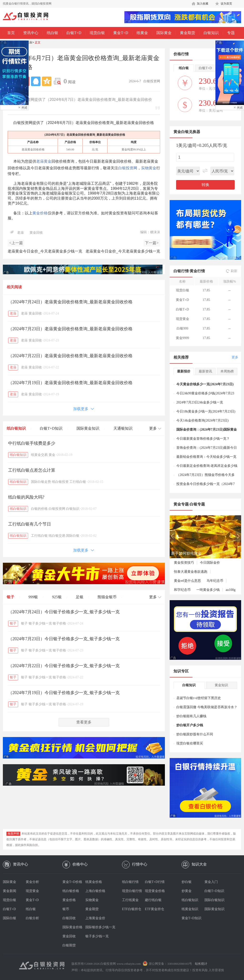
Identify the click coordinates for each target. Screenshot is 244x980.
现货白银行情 (132, 891)
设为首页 (226, 4)
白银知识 (211, 33)
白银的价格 (39, 509)
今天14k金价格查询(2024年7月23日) (202, 420)
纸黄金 (142, 33)
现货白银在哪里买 (190, 743)
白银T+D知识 (51, 428)
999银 (33, 597)
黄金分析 (32, 882)
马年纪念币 (215, 581)
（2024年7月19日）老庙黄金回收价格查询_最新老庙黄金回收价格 (70, 383)
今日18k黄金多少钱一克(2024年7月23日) (206, 411)
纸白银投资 (60, 482)
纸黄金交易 (39, 455)
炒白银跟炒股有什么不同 (195, 734)
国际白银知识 (214, 900)
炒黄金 (187, 891)
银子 (10, 597)
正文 (38, 42)
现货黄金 (32, 891)
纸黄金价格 (94, 882)
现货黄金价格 (155, 891)
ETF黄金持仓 (155, 909)
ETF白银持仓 (132, 909)
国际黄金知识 (88, 428)
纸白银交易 (57, 536)
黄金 (52, 455)
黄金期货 (188, 33)
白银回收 (69, 918)
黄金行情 (197, 271)
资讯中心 (31, 33)
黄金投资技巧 (184, 563)
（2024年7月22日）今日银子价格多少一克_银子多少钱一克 (64, 666)
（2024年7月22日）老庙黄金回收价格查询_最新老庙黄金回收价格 (70, 356)
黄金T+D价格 (72, 882)
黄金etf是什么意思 (187, 581)
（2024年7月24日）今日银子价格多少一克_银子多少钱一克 (64, 612)
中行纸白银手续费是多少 (32, 443)
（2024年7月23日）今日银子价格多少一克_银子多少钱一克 (64, 639)
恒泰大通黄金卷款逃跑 (191, 572)
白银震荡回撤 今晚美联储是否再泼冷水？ (207, 707)
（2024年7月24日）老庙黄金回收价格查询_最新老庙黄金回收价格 (70, 302)
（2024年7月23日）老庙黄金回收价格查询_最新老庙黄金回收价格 (70, 329)
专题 (231, 33)
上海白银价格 (95, 891)
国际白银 (73, 536)
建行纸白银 (153, 900)
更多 (235, 357)
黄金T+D (121, 33)
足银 (80, 597)
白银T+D (74, 33)
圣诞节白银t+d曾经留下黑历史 (199, 698)
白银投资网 (128, 168)
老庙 (29, 42)
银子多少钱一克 (40, 623)
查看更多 (84, 722)
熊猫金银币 (107, 597)
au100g (231, 590)
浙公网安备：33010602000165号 (170, 964)
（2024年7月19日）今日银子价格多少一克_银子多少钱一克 (64, 693)
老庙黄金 (44, 161)
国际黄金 (164, 33)
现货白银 (97, 33)
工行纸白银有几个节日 (30, 524)
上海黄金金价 (95, 918)
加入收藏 (203, 4)
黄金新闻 (10, 891)
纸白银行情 (130, 882)
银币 (66, 909)
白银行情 (181, 271)
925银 (57, 597)
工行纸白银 (78, 482)
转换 (205, 185)
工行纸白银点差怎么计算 (32, 470)
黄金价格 (40, 213)
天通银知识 (123, 428)
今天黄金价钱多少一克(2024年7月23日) (205, 384)
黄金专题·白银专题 (189, 504)
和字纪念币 (182, 590)
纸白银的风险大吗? (26, 497)
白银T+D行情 (155, 882)
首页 (11, 33)
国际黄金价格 (72, 927)
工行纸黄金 (130, 900)
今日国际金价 (210, 563)
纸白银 (52, 33)
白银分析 (32, 918)
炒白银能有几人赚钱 (191, 716)
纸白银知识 (16, 428)
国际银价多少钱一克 (97, 927)
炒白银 (187, 882)
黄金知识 (221, 685)
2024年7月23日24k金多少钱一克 (200, 402)
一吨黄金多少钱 (208, 590)
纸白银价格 (71, 891)
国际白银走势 (41, 482)
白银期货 (69, 945)
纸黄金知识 (190, 909)
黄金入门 (211, 882)
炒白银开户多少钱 (190, 725)
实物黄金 (149, 168)
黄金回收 (36, 233)
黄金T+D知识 (191, 918)
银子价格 (59, 623)
